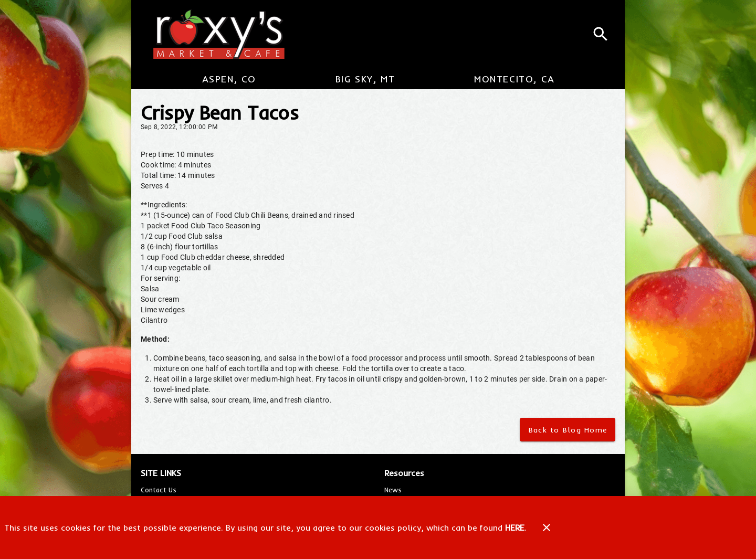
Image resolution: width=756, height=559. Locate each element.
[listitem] (159, 490)
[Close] (547, 528)
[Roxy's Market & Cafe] (214, 34)
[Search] (601, 34)
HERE (515, 528)
